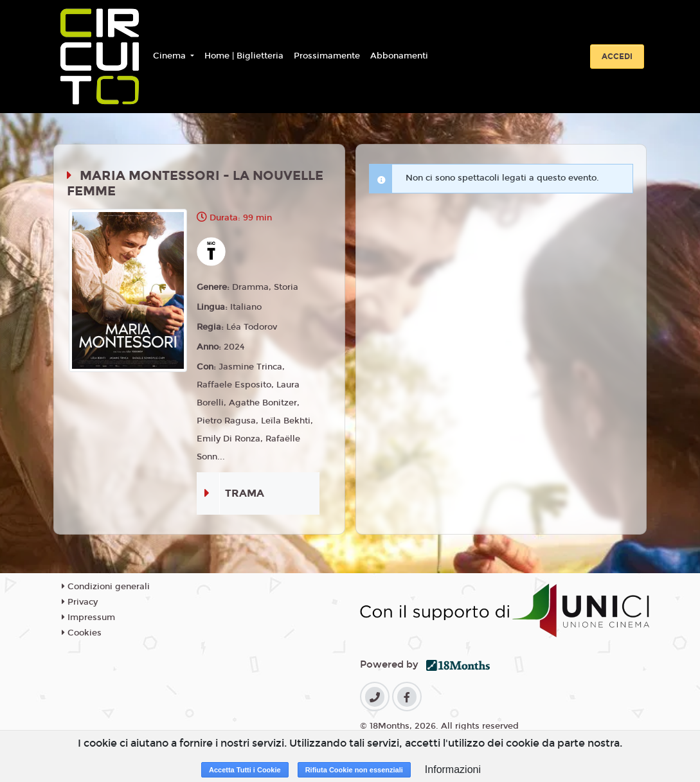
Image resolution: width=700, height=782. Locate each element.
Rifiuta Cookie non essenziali (354, 770)
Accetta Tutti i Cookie (245, 770)
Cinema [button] (171, 56)
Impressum (88, 618)
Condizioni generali (106, 587)
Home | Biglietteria (244, 56)
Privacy (80, 602)
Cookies (82, 633)
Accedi (617, 57)
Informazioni (453, 769)
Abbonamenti (399, 56)
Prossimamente (327, 56)
